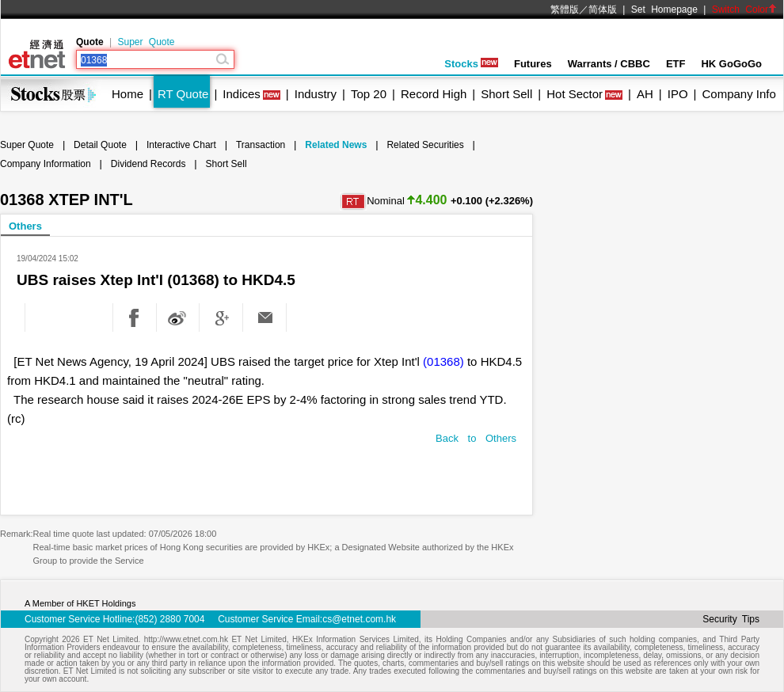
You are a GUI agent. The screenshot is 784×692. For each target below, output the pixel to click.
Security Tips (731, 619)
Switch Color (744, 10)
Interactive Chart (181, 145)
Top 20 (369, 94)
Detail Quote (100, 145)
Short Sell (506, 94)
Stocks (471, 64)
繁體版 (565, 10)
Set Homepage (664, 10)
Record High (434, 94)
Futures (533, 64)
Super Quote (146, 42)
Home (127, 94)
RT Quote (183, 94)
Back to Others (476, 438)
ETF (676, 64)
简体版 (603, 10)
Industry (316, 94)
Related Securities (425, 145)
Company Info (738, 94)
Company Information (46, 164)
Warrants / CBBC (609, 64)
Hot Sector (575, 94)
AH (645, 94)
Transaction (261, 145)
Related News (336, 145)
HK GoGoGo (731, 64)
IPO (678, 94)
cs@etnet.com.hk (359, 619)
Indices (242, 94)
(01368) (443, 361)
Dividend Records (148, 164)
